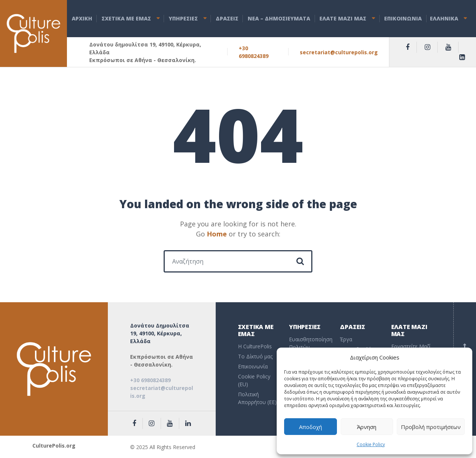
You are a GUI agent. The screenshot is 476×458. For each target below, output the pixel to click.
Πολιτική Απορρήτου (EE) (257, 398)
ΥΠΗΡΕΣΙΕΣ (183, 18)
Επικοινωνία (253, 366)
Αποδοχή (311, 427)
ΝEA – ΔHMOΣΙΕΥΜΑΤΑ (279, 18)
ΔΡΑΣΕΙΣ (227, 18)
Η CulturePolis (255, 346)
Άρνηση (367, 427)
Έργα (346, 339)
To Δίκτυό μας (255, 356)
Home (217, 234)
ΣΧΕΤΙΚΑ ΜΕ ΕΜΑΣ (126, 18)
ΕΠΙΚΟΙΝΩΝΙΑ (403, 18)
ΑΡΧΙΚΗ (82, 18)
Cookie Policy (371, 444)
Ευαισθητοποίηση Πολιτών (309, 343)
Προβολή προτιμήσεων (431, 427)
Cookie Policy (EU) (254, 380)
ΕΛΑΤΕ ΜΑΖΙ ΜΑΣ (343, 18)
